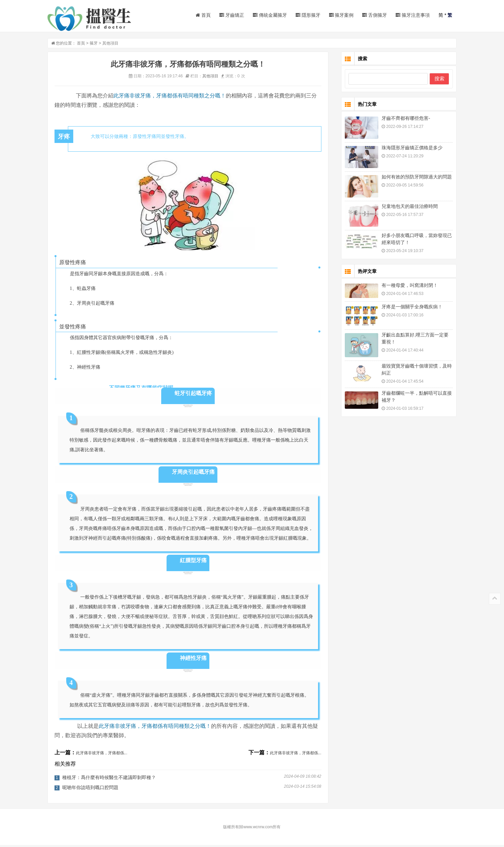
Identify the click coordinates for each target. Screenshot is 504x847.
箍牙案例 (337, 15)
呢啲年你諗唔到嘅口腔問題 (94, 789)
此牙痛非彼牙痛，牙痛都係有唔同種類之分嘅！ (174, 98)
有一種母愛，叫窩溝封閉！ (406, 287)
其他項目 (114, 45)
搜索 (435, 81)
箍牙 (98, 45)
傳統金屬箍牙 (266, 15)
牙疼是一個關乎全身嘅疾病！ (408, 309)
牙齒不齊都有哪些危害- (402, 120)
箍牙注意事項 (409, 15)
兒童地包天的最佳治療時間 (406, 208)
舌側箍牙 (371, 15)
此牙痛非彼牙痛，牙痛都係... (106, 755)
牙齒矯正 (228, 15)
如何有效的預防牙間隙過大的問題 (413, 179)
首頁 (199, 15)
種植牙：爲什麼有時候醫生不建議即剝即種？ (113, 779)
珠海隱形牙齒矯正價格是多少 (408, 150)
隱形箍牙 (304, 15)
